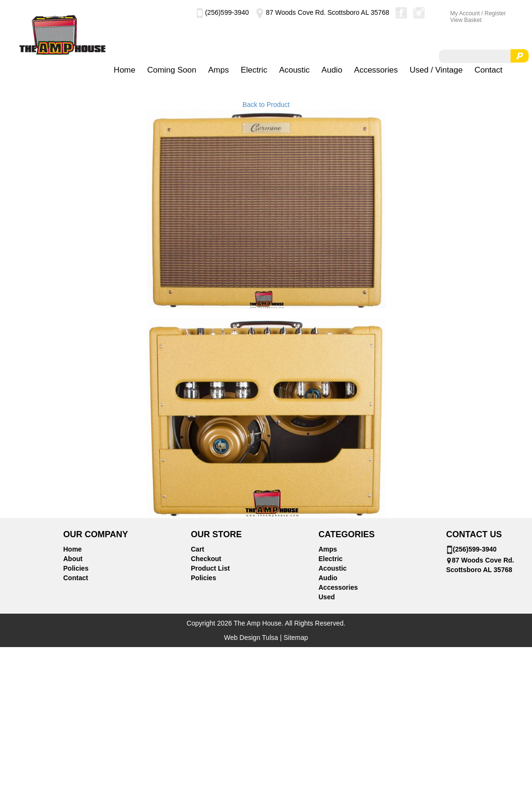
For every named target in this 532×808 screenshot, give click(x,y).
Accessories (376, 70)
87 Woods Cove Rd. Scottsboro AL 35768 (322, 12)
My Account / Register (478, 13)
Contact (488, 70)
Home (124, 70)
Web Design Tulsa (251, 638)
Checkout (206, 559)
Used (327, 597)
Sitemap (296, 638)
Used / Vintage (436, 70)
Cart (198, 549)
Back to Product (266, 105)
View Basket (466, 20)
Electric (254, 70)
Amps (218, 70)
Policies (76, 568)
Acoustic (294, 70)
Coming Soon (172, 70)
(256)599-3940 (223, 12)
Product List (210, 568)
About (73, 559)
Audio (332, 70)
